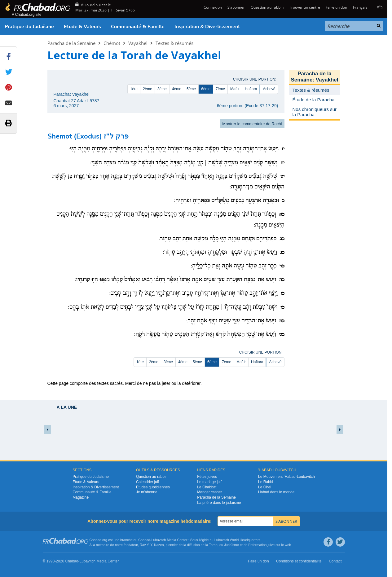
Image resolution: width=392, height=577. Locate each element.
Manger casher (209, 492)
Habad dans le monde (276, 492)
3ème (162, 89)
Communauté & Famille (138, 27)
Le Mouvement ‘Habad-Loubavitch (286, 477)
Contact (335, 561)
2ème (148, 89)
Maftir (235, 89)
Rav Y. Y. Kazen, (152, 545)
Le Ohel (265, 487)
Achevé (269, 89)
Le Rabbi (266, 482)
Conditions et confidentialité (299, 561)
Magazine (81, 497)
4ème (177, 89)
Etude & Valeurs (82, 27)
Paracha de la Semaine (71, 43)
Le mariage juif (209, 482)
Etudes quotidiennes (153, 487)
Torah (213, 545)
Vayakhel (138, 43)
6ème (206, 89)
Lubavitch (159, 540)
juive (271, 545)
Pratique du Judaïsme (29, 27)
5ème (191, 89)
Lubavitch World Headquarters (237, 540)
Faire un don (336, 7)
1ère (134, 89)
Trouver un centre (305, 7)
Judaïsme (231, 545)
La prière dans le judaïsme (219, 503)
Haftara (251, 89)
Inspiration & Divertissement (207, 27)
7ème (220, 89)
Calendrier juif (148, 482)
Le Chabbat (207, 487)
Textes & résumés (174, 43)
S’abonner (236, 7)
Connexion (212, 7)
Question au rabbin (267, 7)
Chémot (112, 43)
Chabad (144, 540)
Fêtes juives (207, 477)
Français (360, 7)
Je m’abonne (147, 492)
